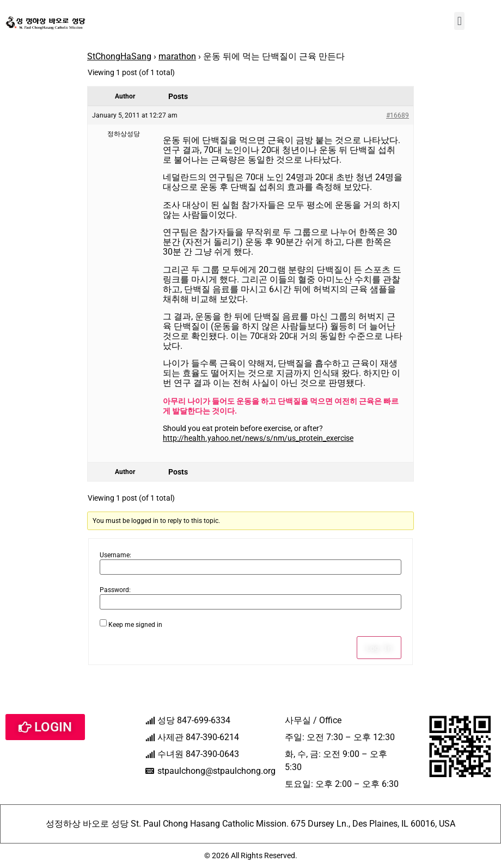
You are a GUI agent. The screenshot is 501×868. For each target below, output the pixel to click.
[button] (459, 21)
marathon (177, 56)
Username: (115, 555)
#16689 (398, 115)
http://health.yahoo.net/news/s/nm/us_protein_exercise (258, 438)
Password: (115, 590)
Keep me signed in (135, 625)
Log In (379, 648)
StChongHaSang (119, 56)
